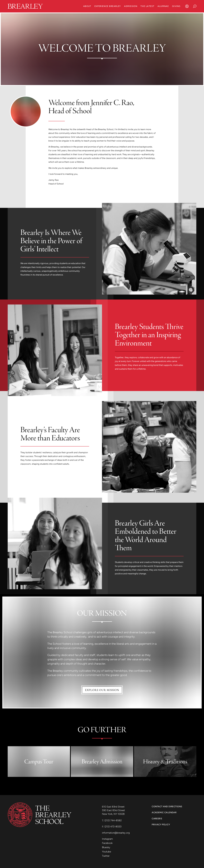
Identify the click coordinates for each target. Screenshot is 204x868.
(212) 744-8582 (113, 820)
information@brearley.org (116, 833)
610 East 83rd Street (114, 807)
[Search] (195, 6)
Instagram (107, 839)
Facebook (107, 843)
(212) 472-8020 (113, 827)
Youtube (106, 852)
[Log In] (187, 6)
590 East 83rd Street (114, 810)
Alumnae (163, 6)
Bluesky (106, 847)
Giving (176, 6)
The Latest (147, 6)
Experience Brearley (108, 6)
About (87, 6)
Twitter (106, 856)
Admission (131, 6)
